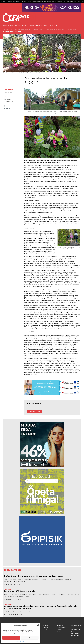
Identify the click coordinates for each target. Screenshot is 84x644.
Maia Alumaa (9, 93)
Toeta (59, 632)
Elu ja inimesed (8, 32)
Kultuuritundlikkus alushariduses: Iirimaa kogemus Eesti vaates (33, 576)
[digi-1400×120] (52, 388)
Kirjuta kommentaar (34, 411)
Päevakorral (7, 30)
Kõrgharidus (38, 30)
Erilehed (31, 25)
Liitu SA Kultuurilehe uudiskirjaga (75, 634)
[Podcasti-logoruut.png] (42, 539)
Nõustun (11, 638)
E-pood (51, 25)
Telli (44, 25)
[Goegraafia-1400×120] (52, 393)
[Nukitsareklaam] (52, 7)
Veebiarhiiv (60, 625)
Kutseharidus (61, 30)
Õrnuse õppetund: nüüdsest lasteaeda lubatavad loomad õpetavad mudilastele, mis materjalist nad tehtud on (41, 607)
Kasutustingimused (20, 641)
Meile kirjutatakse (8, 25)
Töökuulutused (20, 25)
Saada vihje (39, 25)
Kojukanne (46, 628)
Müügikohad (47, 630)
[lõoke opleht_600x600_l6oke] (42, 445)
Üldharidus (26, 30)
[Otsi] (56, 25)
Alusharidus (50, 30)
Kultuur (18, 32)
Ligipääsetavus (76, 629)
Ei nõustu (30, 638)
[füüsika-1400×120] (52, 382)
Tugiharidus (72, 30)
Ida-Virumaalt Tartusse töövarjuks (20, 591)
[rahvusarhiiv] (42, 492)
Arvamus (17, 30)
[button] (38, 625)
